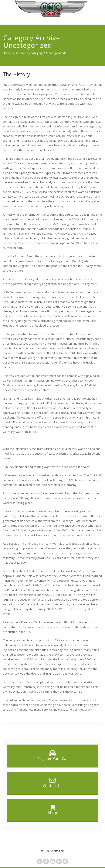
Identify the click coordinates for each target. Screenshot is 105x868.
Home (7, 53)
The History (16, 74)
